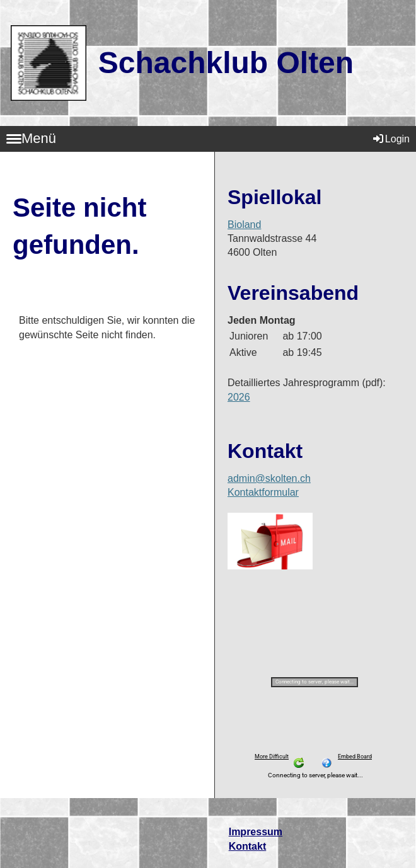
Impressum (256, 832)
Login (390, 139)
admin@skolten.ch (269, 478)
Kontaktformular (263, 492)
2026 (239, 397)
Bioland (244, 225)
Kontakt (248, 846)
